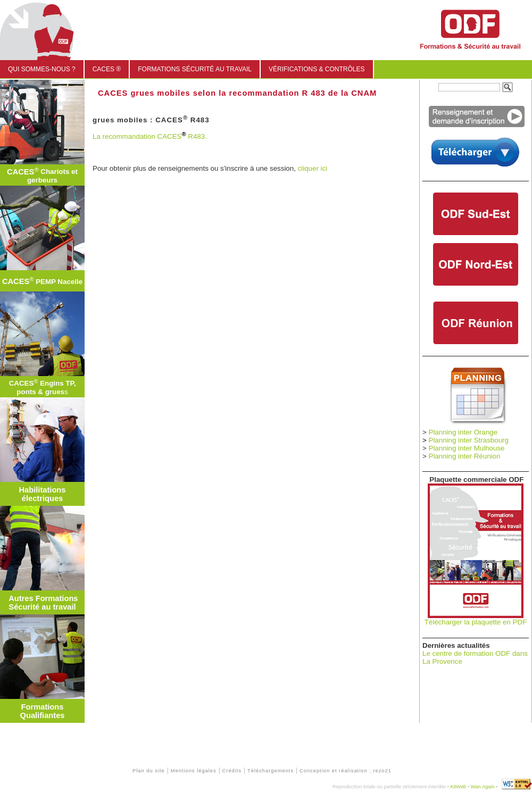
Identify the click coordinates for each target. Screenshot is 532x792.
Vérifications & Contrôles (317, 69)
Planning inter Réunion (465, 456)
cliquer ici (313, 168)
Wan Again (483, 787)
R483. (197, 136)
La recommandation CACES (137, 136)
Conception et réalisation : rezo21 (346, 771)
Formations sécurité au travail (195, 69)
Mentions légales (194, 771)
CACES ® (107, 69)
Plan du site (149, 771)
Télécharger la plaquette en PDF (476, 622)
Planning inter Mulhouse (467, 448)
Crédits (232, 771)
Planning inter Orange (463, 432)
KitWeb (458, 787)
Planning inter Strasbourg (469, 440)
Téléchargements (271, 771)
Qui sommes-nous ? (42, 69)
